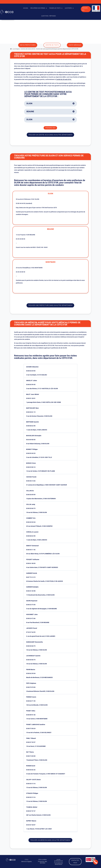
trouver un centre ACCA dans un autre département (50, 135)
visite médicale (75, 45)
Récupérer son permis (38, 8)
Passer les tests (55, 8)
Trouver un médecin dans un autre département (50, 840)
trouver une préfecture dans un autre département (50, 305)
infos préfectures (28, 45)
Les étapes (68, 8)
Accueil (26, 8)
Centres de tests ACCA (28, 49)
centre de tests (52, 45)
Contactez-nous (75, 861)
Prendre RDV (85, 9)
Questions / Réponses (49, 16)
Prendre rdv (50, 128)
